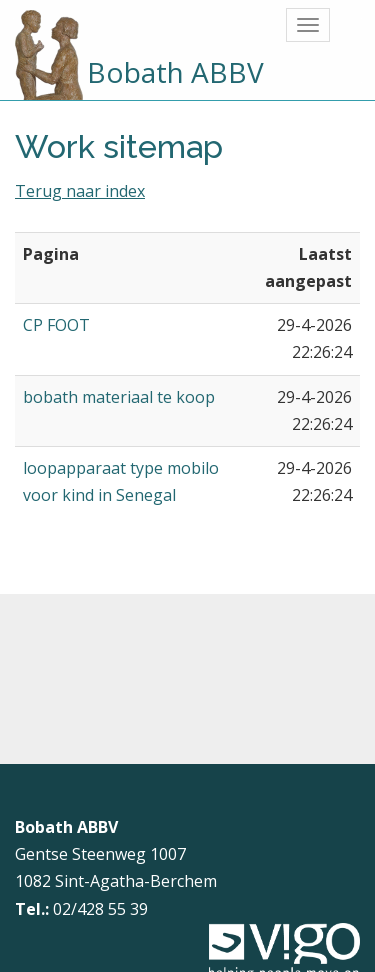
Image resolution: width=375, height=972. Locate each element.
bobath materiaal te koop (119, 397)
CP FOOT (56, 325)
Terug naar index (80, 191)
